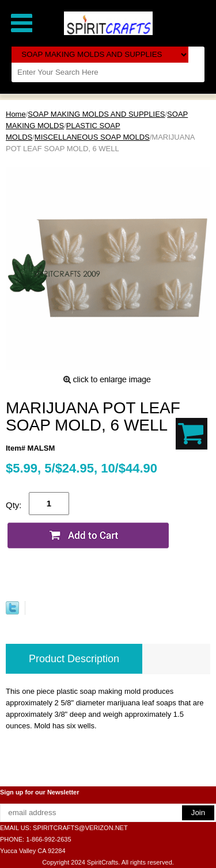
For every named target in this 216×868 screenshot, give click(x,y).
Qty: (14, 505)
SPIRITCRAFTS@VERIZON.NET (80, 828)
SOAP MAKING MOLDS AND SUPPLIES (96, 114)
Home (16, 114)
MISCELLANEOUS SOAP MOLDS (92, 137)
